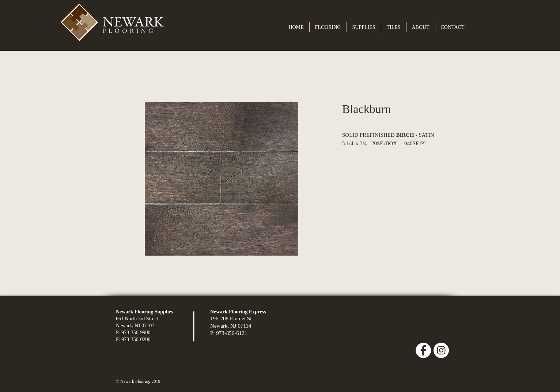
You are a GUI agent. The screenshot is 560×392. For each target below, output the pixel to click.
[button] (328, 27)
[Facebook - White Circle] (423, 350)
